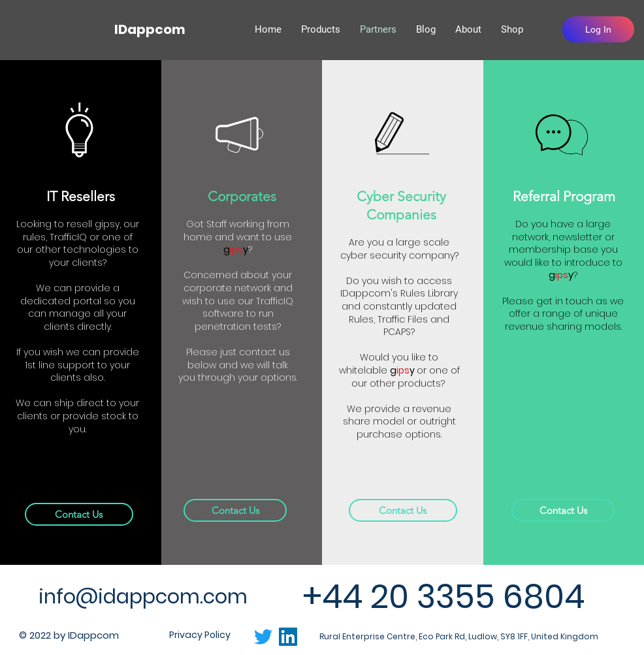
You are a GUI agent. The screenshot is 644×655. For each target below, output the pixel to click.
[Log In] (598, 29)
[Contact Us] (79, 514)
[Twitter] (263, 637)
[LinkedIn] (288, 637)
